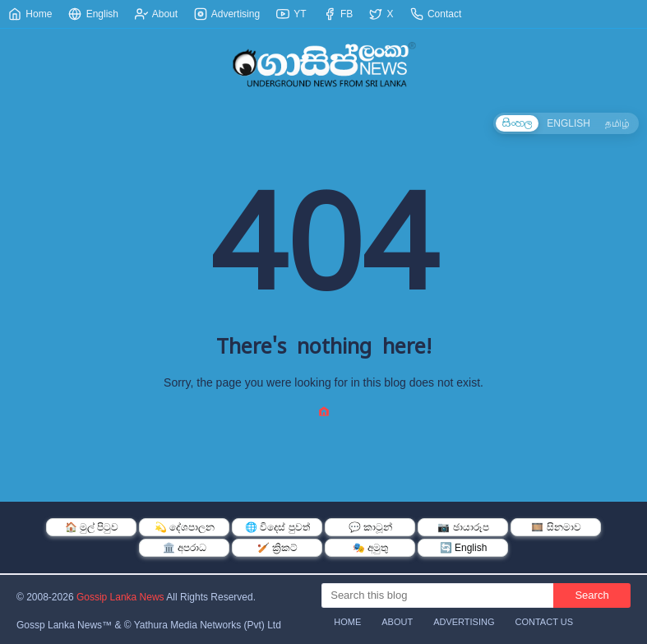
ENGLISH (568, 123)
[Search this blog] (437, 595)
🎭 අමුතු (370, 548)
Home (30, 14)
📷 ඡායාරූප (463, 527)
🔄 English (464, 548)
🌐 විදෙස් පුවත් (277, 527)
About (156, 14)
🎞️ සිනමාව (556, 527)
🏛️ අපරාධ (185, 548)
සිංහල (517, 123)
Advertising (227, 14)
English (93, 14)
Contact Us (545, 622)
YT (291, 14)
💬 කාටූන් (370, 527)
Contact (436, 14)
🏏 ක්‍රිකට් (277, 548)
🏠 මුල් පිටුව (92, 527)
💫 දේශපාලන (185, 527)
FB (338, 14)
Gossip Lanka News (120, 597)
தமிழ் (617, 123)
